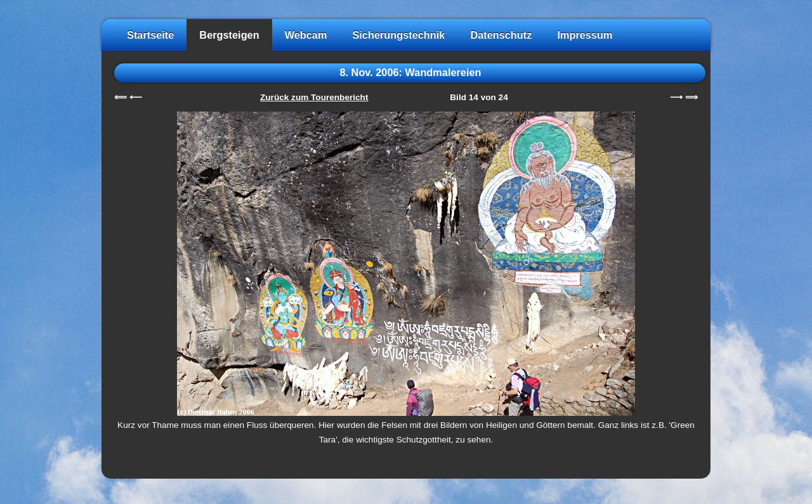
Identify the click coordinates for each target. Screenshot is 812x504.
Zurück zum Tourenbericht (314, 97)
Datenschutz (501, 35)
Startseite (150, 35)
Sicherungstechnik (398, 35)
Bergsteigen (229, 35)
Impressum (585, 35)
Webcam (306, 35)
